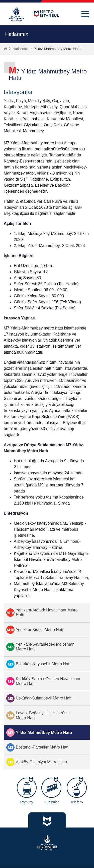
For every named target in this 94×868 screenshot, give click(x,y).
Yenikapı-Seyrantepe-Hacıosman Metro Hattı (40, 647)
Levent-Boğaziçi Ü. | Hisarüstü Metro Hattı (38, 715)
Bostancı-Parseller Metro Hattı (38, 747)
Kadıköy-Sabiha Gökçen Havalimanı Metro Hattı (43, 681)
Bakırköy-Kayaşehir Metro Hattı (39, 664)
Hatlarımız (21, 49)
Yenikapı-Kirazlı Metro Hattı (35, 630)
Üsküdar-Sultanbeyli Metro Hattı (39, 698)
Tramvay (26, 802)
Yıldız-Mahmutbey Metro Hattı (39, 733)
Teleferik (77, 802)
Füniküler (52, 802)
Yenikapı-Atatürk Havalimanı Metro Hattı (42, 612)
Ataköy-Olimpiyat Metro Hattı (37, 762)
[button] (85, 14)
